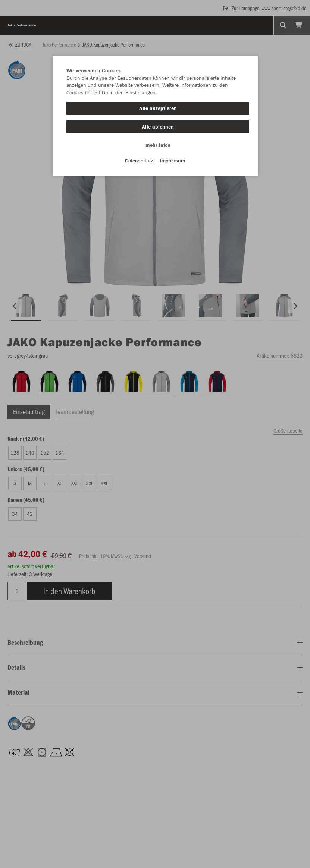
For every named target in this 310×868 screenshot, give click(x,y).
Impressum (173, 161)
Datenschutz (139, 161)
